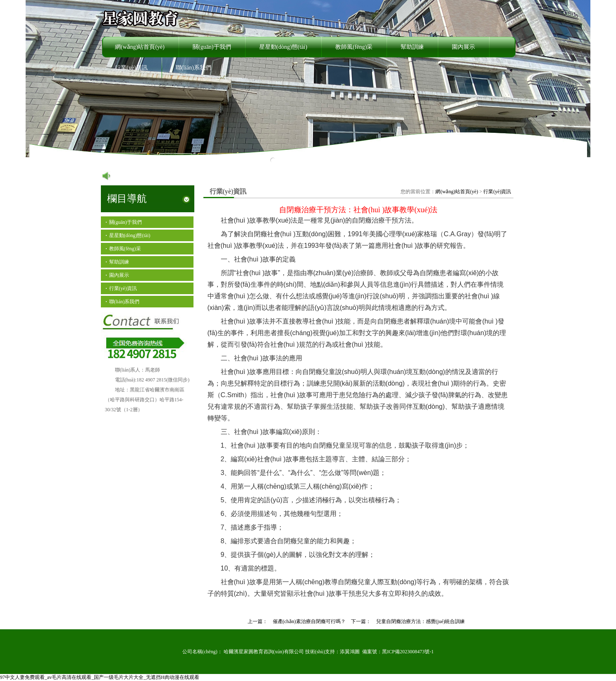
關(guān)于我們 (212, 47)
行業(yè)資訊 (131, 68)
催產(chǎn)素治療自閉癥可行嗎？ (309, 621)
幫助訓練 (412, 47)
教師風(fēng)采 (354, 47)
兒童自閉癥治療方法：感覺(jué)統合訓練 (421, 621)
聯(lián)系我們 (193, 68)
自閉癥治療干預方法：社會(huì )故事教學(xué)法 (358, 210)
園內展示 (463, 47)
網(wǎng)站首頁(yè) (140, 47)
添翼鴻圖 (350, 652)
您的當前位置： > (456, 192)
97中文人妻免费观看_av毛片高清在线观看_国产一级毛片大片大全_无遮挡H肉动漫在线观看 (100, 677)
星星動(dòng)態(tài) (283, 47)
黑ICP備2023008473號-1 (408, 652)
